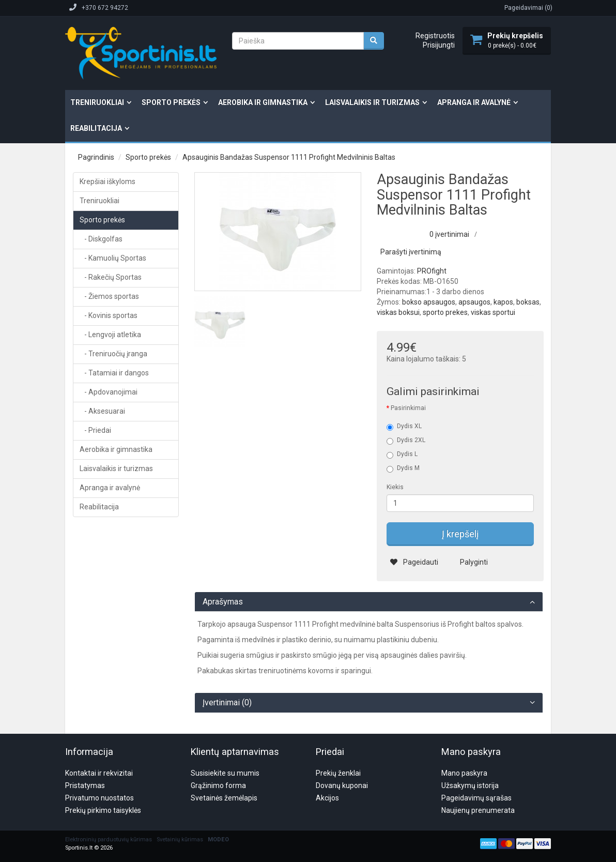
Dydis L (402, 455)
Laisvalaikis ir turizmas (372, 102)
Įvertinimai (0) (227, 703)
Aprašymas (223, 602)
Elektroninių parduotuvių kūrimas (109, 790)
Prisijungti (439, 45)
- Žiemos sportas (109, 296)
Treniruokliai (97, 102)
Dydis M (403, 468)
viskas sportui (493, 312)
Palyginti (467, 562)
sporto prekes (445, 312)
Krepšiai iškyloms (107, 182)
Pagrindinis (96, 157)
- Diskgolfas (101, 239)
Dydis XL (404, 427)
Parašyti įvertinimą (411, 252)
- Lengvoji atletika (110, 335)
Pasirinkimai (408, 408)
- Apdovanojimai (109, 392)
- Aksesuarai (102, 411)
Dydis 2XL (406, 441)
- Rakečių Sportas (111, 277)
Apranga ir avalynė (474, 102)
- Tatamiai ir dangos (114, 373)
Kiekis (395, 487)
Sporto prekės (171, 102)
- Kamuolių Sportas (113, 258)
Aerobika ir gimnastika (263, 102)
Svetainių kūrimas (180, 790)
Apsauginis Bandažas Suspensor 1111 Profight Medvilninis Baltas (289, 157)
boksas (528, 302)
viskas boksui (398, 312)
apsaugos (474, 302)
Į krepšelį (460, 534)
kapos (503, 302)
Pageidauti (414, 562)
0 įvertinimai (449, 234)
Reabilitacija (96, 128)
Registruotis (435, 36)
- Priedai (95, 430)
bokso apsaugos (429, 302)
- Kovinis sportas (109, 315)
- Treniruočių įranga (113, 354)
